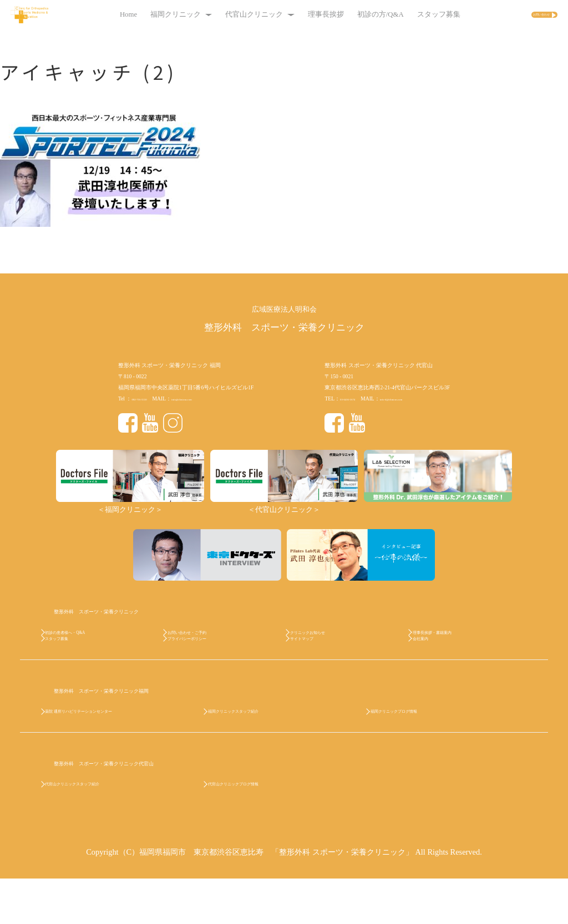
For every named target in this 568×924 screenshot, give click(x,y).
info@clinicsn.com (207, 398)
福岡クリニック (158, 14)
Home (105, 14)
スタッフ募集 (415, 14)
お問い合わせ (516, 15)
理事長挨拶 (303, 14)
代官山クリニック (236, 14)
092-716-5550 (146, 398)
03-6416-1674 (355, 398)
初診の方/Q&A (357, 14)
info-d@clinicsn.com (417, 398)
